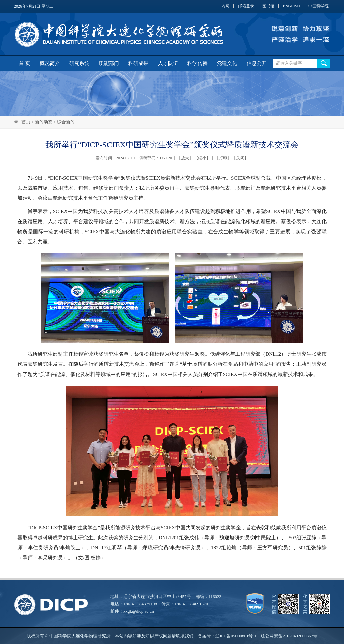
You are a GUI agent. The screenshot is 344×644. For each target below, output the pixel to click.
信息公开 (257, 63)
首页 (26, 122)
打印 (223, 158)
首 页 (25, 63)
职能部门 (109, 63)
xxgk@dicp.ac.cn (139, 611)
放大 (185, 158)
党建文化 (227, 63)
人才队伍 (168, 63)
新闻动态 (44, 122)
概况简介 (50, 63)
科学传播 (198, 63)
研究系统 (79, 63)
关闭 (240, 158)
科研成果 (138, 63)
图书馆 (268, 6)
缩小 (202, 158)
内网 (225, 6)
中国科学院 (318, 6)
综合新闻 (66, 122)
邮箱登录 (246, 6)
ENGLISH (291, 6)
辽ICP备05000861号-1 (236, 636)
